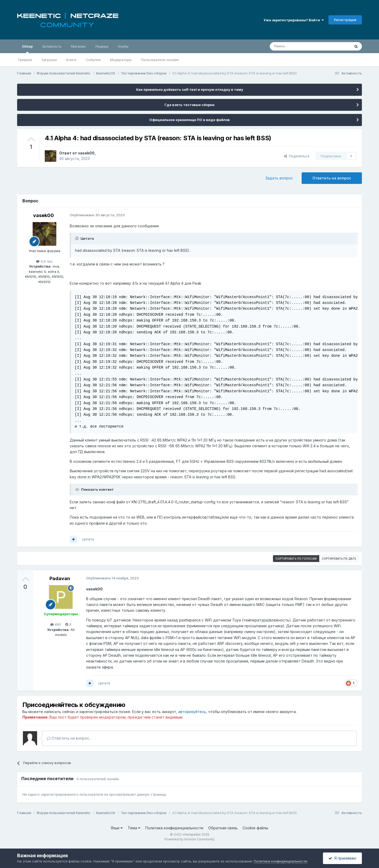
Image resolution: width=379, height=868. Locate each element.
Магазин (78, 46)
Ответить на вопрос (332, 178)
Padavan (60, 578)
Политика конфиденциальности (174, 828)
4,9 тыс (44, 261)
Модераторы (121, 60)
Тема (134, 828)
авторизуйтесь (192, 712)
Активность (52, 46)
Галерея (25, 60)
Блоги (71, 60)
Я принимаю (342, 858)
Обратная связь (223, 828)
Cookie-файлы (255, 828)
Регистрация (345, 20)
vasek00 (86, 153)
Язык (117, 828)
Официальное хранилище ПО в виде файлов (189, 120)
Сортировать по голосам (296, 559)
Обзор (27, 49)
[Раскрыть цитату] (77, 238)
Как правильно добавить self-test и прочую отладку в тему (190, 89)
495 (56, 624)
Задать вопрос (279, 178)
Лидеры (102, 46)
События (93, 60)
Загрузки (49, 60)
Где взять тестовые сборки (189, 105)
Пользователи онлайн (160, 60)
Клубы (123, 46)
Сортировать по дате (339, 559)
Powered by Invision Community (189, 839)
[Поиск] (298, 46)
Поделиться (297, 156)
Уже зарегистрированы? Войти (294, 20)
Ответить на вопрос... (69, 738)
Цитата (88, 539)
